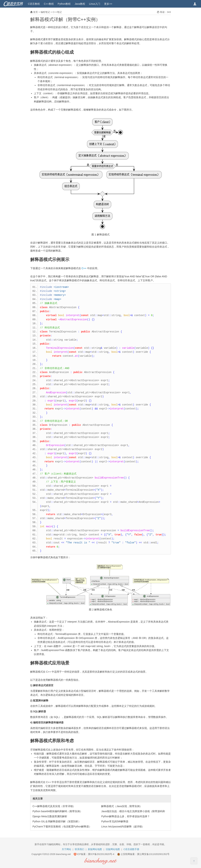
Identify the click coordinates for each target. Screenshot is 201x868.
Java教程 (80, 4)
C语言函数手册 (131, 849)
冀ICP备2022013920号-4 (101, 854)
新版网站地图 (95, 849)
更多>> (108, 4)
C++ (84, 268)
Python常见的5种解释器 (115, 821)
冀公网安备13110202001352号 (153, 854)
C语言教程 (34, 4)
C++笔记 (57, 12)
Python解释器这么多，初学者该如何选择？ (125, 816)
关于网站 (66, 849)
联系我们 (79, 849)
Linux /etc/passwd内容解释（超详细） (123, 826)
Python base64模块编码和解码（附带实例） (57, 811)
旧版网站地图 (113, 849)
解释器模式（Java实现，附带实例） (122, 806)
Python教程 (64, 4)
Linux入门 (95, 4)
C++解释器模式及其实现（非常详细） (54, 806)
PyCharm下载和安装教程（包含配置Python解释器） (62, 826)
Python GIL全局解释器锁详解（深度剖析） (57, 821)
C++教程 (49, 4)
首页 (35, 12)
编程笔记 (45, 12)
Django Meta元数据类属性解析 (50, 816)
